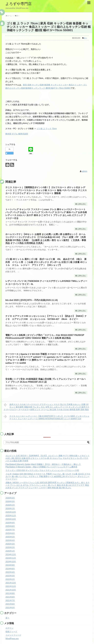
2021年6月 (10, 604)
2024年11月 (11, 558)
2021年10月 (11, 590)
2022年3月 (10, 576)
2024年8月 (10, 569)
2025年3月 (10, 544)
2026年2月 (10, 505)
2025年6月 (10, 533)
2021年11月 (11, 586)
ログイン (9, 628)
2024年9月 (10, 565)
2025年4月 (10, 540)
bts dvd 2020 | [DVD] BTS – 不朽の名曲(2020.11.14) (32, 300)
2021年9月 (10, 593)
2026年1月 (10, 509)
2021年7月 (10, 601)
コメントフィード (13, 635)
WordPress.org (12, 639)
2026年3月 (10, 502)
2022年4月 (10, 572)
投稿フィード (11, 632)
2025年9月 (10, 523)
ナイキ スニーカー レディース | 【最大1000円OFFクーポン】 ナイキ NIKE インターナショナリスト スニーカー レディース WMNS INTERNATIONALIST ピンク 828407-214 (46, 417)
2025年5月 (10, 537)
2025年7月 (10, 530)
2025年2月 (10, 547)
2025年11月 (11, 516)
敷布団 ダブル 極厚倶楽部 (17, 134)
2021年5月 (10, 608)
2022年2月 (10, 579)
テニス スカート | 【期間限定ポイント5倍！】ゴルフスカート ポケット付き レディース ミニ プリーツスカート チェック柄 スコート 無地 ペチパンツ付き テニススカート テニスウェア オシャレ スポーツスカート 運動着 (46, 190)
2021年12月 (11, 583)
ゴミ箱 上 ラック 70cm (47, 129)
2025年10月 (11, 519)
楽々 (86, 38)
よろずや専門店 (18, 4)
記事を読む (82, 204)
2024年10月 (11, 562)
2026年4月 (10, 498)
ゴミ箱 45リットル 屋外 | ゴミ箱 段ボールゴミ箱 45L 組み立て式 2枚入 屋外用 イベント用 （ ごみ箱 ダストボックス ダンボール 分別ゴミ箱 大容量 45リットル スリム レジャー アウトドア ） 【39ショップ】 (46, 262)
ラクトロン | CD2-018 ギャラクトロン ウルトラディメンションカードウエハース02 (42, 470)
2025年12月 (11, 512)
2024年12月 (11, 555)
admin (85, 171)
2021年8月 (10, 597)
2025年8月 (10, 526)
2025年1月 (10, 551)
